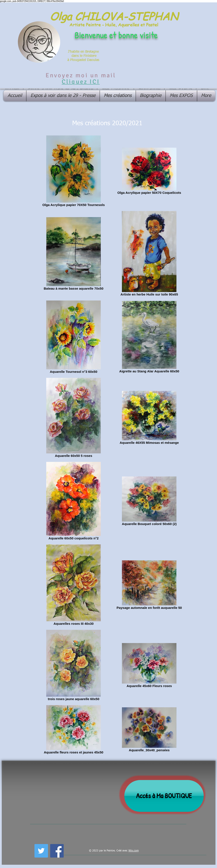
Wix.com (134, 851)
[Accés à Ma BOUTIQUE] (164, 796)
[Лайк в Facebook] (76, 850)
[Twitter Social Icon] (41, 851)
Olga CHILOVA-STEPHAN (114, 16)
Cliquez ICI (81, 82)
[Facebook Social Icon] (57, 851)
